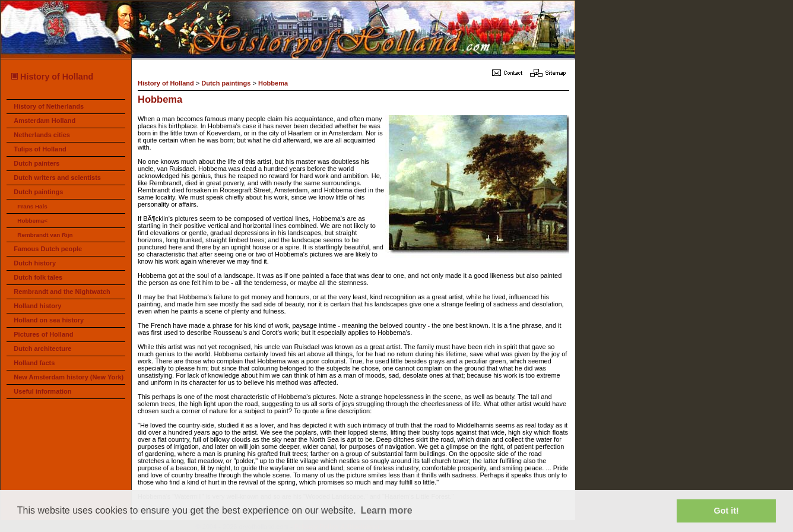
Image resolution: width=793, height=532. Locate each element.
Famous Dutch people (48, 249)
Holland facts (34, 363)
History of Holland (52, 77)
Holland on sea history (49, 320)
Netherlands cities (42, 135)
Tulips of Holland (40, 149)
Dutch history (35, 263)
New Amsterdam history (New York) (69, 377)
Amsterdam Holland (45, 121)
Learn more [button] (386, 510)
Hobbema (273, 83)
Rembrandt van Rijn (45, 235)
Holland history (37, 306)
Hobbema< (32, 221)
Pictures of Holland (43, 334)
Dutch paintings (38, 192)
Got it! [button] (727, 511)
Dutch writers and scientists (57, 178)
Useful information (42, 391)
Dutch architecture (42, 349)
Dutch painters (37, 163)
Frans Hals (32, 206)
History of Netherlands (49, 106)
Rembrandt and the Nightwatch (62, 292)
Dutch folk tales (38, 277)
